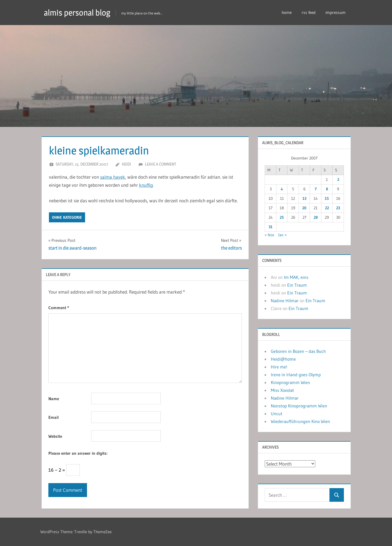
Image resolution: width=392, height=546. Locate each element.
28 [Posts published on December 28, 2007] (316, 217)
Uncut (277, 414)
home (287, 12)
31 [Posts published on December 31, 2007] (271, 227)
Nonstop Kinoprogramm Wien (299, 406)
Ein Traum (297, 285)
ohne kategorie (67, 217)
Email (54, 417)
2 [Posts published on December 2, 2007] (338, 179)
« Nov (269, 235)
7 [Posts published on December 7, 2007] (316, 189)
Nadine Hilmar (285, 301)
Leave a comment (161, 164)
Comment (59, 308)
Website (55, 436)
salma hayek (113, 177)
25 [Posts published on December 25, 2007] (282, 217)
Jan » (282, 235)
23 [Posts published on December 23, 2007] (338, 208)
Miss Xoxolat (282, 390)
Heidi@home (283, 359)
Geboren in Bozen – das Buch (298, 351)
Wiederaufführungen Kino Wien (300, 421)
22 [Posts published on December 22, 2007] (327, 208)
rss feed (309, 12)
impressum (336, 12)
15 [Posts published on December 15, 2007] (327, 198)
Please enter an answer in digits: (78, 453)
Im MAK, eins (296, 277)
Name (54, 399)
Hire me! (279, 367)
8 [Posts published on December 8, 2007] (327, 189)
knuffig (146, 185)
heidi (126, 164)
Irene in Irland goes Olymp (296, 375)
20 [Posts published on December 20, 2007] (304, 208)
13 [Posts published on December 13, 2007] (304, 198)
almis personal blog (80, 12)
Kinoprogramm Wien (290, 382)
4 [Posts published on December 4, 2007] (282, 189)
